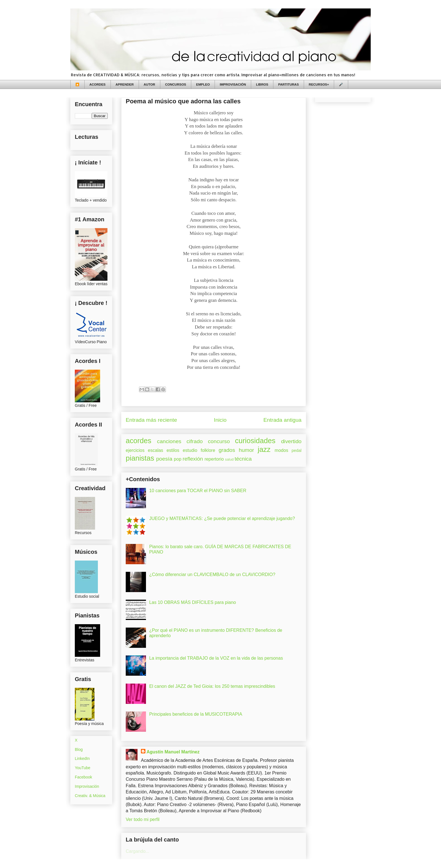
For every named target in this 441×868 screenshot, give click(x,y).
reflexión (193, 459)
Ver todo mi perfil (143, 819)
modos (282, 450)
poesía (164, 459)
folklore (208, 450)
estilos (173, 450)
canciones (169, 441)
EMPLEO (203, 84)
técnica (243, 459)
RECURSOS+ (319, 84)
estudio (190, 450)
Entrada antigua (283, 420)
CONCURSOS (176, 84)
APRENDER (125, 84)
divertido (291, 441)
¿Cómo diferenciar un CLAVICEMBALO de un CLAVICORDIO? (212, 574)
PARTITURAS (288, 84)
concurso (219, 441)
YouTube (83, 768)
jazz (264, 449)
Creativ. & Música (90, 796)
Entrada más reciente (151, 420)
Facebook (83, 777)
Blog (79, 749)
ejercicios (135, 450)
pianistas (140, 458)
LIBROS (262, 84)
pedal (297, 450)
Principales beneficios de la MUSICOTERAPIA (196, 714)
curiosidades (255, 441)
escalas (156, 450)
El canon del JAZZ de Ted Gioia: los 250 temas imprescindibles (212, 686)
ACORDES (98, 84)
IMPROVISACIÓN (233, 84)
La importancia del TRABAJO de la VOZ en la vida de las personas (216, 658)
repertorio (214, 459)
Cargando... (138, 851)
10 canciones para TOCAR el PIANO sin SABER (198, 491)
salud (229, 459)
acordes (139, 441)
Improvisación (87, 786)
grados (227, 450)
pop (178, 459)
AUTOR (149, 84)
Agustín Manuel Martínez (173, 752)
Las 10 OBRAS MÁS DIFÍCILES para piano (193, 602)
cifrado (195, 441)
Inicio (220, 420)
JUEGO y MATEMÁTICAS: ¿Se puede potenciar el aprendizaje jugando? (222, 518)
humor (246, 450)
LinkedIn (82, 758)
